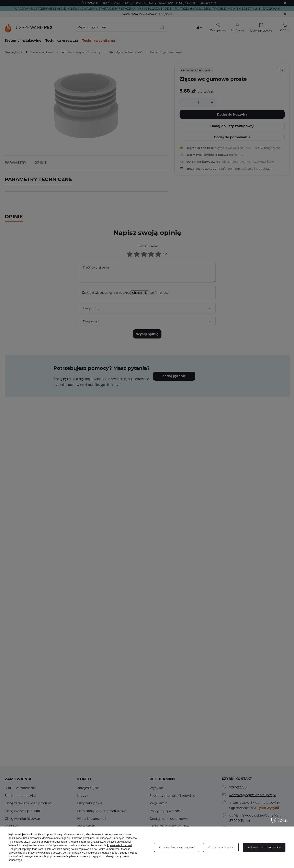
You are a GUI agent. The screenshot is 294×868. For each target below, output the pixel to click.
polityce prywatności (119, 842)
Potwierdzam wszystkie (264, 847)
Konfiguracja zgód (221, 847)
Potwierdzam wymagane (177, 847)
